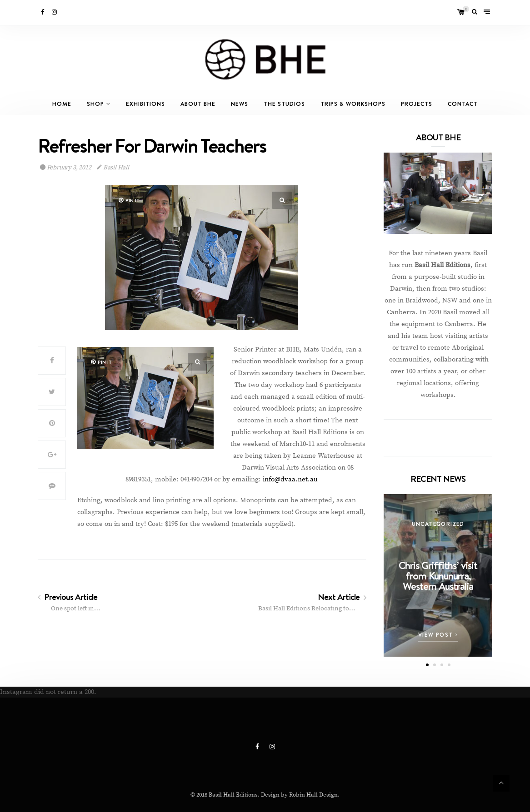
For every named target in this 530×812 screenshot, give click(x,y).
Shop (95, 104)
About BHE (198, 104)
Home (62, 104)
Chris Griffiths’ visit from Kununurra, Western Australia (438, 576)
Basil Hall (113, 168)
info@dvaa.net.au (290, 479)
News (240, 104)
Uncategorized (438, 524)
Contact (463, 104)
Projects (417, 104)
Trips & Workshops (353, 104)
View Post (438, 635)
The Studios (284, 104)
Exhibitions (145, 104)
